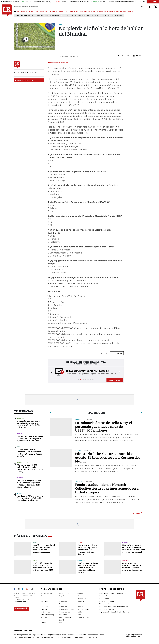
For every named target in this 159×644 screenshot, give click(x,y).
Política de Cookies (106, 609)
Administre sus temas (24, 80)
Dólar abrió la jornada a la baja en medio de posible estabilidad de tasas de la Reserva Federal (29, 484)
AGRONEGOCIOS (72, 12)
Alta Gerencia (64, 593)
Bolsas (20, 434)
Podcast (44, 617)
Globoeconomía (83, 609)
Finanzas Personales (67, 609)
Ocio (79, 615)
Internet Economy (48, 615)
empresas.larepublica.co (57, 635)
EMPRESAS (40, 12)
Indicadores (45, 612)
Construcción (117, 16)
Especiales (63, 607)
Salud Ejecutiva (83, 617)
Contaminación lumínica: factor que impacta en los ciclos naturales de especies (132, 567)
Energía (35, 561)
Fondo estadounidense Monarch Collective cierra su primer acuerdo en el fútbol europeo (107, 489)
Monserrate (106, 16)
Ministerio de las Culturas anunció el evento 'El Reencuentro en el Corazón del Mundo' (107, 458)
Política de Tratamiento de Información (114, 607)
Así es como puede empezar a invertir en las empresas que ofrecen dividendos (30, 439)
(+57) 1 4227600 (20, 601)
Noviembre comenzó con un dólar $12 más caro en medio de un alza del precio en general (134, 549)
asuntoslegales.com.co (22, 635)
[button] (51, 372)
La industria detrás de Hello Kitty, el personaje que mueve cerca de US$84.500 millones (104, 427)
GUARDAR (138, 56)
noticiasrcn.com (91, 637)
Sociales (44, 623)
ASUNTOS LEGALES (95, 12)
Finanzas (44, 609)
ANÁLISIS (83, 12)
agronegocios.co (39, 635)
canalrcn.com (66, 637)
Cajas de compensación (54, 16)
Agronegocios (46, 593)
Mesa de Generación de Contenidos (113, 593)
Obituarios (63, 615)
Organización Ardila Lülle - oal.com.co (134, 635)
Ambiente (126, 561)
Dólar (66, 16)
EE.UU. (19, 447)
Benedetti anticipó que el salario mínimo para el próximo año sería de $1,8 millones (29, 424)
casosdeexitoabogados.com (25, 637)
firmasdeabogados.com (77, 635)
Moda (19, 493)
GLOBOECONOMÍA (57, 12)
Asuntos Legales (47, 596)
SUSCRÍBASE (153, 2)
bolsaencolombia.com (96, 635)
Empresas (45, 607)
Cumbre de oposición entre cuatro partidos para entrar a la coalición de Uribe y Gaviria (87, 550)
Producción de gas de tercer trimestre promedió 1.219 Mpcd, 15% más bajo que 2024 (43, 567)
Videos (62, 623)
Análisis (80, 593)
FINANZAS (21, 12)
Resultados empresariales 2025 (82, 16)
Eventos (80, 607)
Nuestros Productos (107, 596)
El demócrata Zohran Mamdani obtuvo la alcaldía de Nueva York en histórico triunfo (30, 453)
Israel (35, 543)
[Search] (142, 7)
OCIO (47, 12)
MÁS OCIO (136, 513)
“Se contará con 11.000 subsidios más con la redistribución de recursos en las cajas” (31, 468)
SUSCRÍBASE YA (115, 380)
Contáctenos (104, 599)
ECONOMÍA (30, 12)
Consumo (45, 601)
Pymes (97, 16)
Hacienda (21, 418)
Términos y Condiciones (108, 604)
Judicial (80, 543)
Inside (80, 612)
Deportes (81, 561)
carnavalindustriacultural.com (48, 637)
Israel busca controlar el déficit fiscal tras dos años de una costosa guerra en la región (44, 549)
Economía (81, 601)
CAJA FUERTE (109, 12)
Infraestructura (64, 612)
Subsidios (40, 16)
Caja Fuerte (63, 596)
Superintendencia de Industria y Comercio (115, 612)
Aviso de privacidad (107, 601)
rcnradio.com (78, 637)
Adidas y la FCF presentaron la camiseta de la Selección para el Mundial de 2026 (30, 498)
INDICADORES (121, 12)
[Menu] (15, 11)
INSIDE (130, 12)
